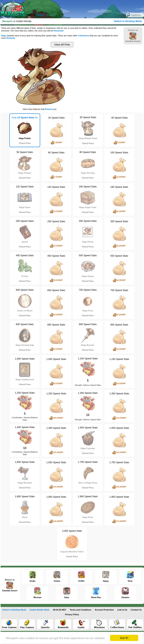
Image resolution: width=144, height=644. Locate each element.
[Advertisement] (101, 79)
